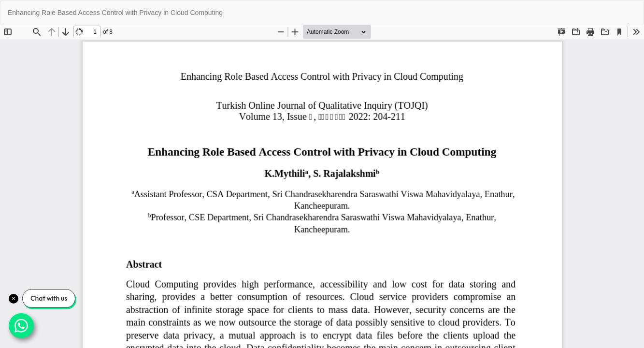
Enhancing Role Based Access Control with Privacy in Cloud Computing (115, 13)
